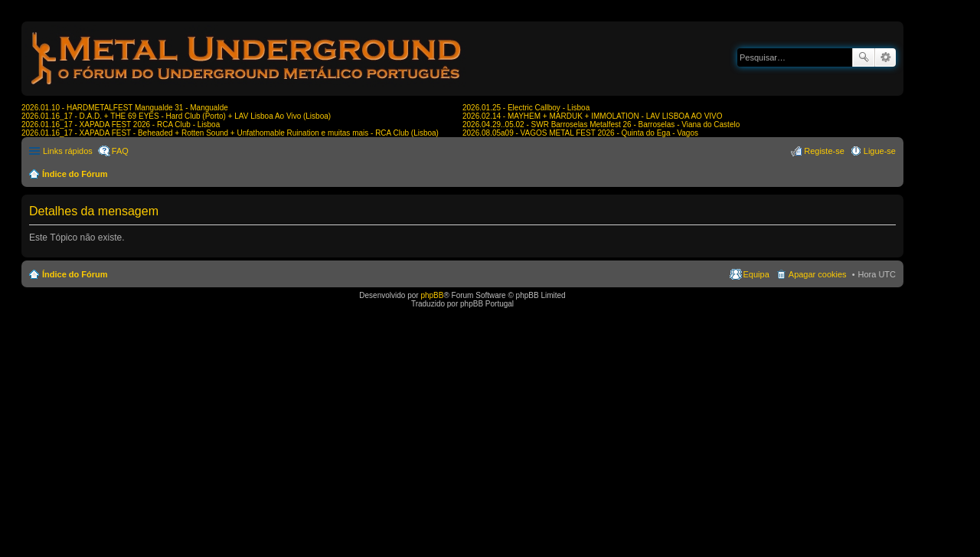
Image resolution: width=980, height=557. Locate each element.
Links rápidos (68, 151)
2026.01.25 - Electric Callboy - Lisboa (526, 108)
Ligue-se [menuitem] (880, 151)
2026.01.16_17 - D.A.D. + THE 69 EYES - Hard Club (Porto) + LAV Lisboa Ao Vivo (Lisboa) (176, 116)
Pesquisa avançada (885, 57)
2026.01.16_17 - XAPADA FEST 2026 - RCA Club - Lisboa (121, 125)
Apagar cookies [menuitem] (818, 274)
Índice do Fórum (75, 174)
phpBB (432, 295)
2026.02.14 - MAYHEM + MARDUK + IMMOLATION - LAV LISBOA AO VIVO (593, 116)
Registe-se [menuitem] (824, 151)
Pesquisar (864, 57)
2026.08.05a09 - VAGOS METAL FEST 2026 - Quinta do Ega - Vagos (580, 133)
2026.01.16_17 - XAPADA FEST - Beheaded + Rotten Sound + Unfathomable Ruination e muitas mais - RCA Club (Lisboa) (230, 133)
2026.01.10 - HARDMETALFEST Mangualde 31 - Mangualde (125, 108)
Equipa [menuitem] (756, 274)
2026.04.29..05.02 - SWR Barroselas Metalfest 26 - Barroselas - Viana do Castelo (601, 125)
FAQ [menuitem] (120, 151)
